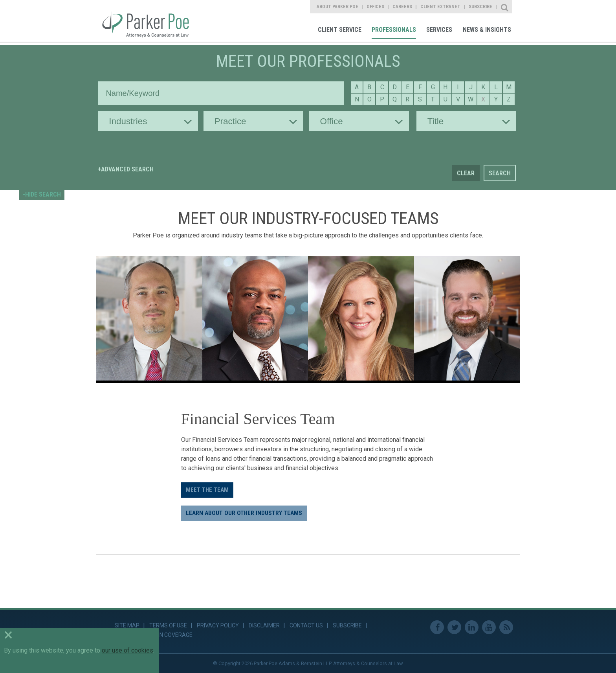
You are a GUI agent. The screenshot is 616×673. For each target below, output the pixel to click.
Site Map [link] (127, 625)
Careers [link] (402, 7)
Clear (466, 173)
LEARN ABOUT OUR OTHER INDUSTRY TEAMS (244, 513)
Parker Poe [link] (150, 21)
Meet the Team (207, 490)
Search (500, 173)
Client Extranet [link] (440, 7)
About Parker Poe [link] (337, 7)
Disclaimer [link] (264, 625)
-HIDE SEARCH (42, 194)
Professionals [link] (394, 30)
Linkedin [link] (472, 627)
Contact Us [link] (306, 625)
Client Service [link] (340, 30)
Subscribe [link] (480, 7)
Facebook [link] (437, 627)
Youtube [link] (489, 627)
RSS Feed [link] (506, 627)
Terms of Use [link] (168, 625)
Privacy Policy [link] (218, 625)
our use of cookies (127, 650)
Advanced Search (127, 169)
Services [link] (439, 30)
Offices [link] (375, 7)
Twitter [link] (454, 627)
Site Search (505, 7)
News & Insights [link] (487, 30)
